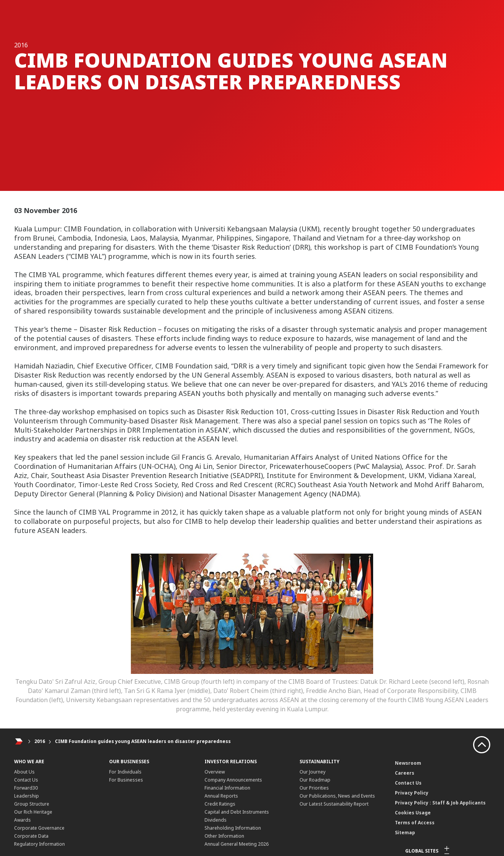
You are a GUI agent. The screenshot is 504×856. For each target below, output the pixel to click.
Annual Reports (221, 796)
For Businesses (126, 780)
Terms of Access (415, 823)
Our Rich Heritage (33, 812)
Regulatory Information (39, 844)
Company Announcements (233, 780)
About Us (24, 772)
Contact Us (26, 780)
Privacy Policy (412, 793)
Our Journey (312, 772)
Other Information (224, 836)
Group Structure (32, 804)
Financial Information (227, 788)
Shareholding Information (233, 828)
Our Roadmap (315, 780)
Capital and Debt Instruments (237, 812)
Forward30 (26, 788)
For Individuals (125, 772)
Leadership (27, 796)
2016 (40, 741)
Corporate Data (31, 836)
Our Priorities (314, 788)
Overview (215, 772)
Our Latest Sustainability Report (334, 804)
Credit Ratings (220, 804)
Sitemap (405, 833)
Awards (23, 820)
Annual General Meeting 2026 (237, 844)
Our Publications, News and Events (337, 796)
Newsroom (408, 763)
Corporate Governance (39, 828)
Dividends (216, 820)
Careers (405, 773)
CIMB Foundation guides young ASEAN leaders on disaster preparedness (143, 741)
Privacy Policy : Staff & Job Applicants (440, 803)
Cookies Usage (413, 813)
